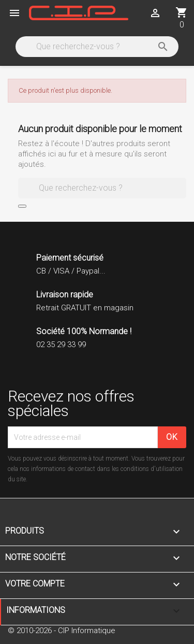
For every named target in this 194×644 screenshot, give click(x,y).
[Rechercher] (96, 47)
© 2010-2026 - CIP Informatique (62, 631)
